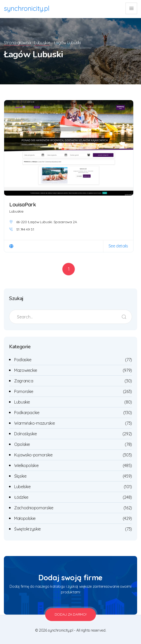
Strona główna (17, 43)
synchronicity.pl (27, 8)
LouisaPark (23, 204)
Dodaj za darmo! (71, 614)
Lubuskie (43, 43)
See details (118, 246)
